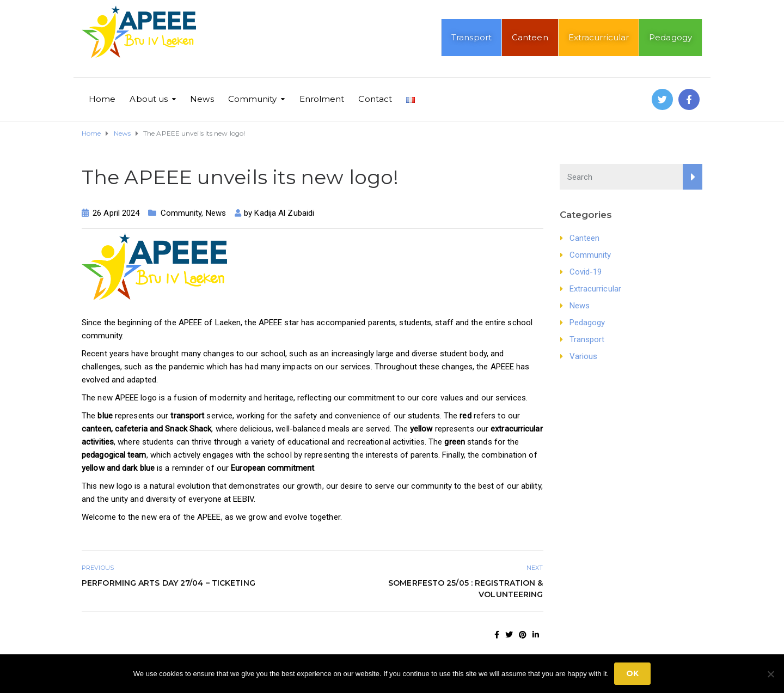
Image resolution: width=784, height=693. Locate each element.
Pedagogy (670, 37)
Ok (632, 673)
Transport (471, 37)
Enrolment (322, 99)
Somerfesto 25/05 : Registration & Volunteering (465, 589)
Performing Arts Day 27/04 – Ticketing (169, 583)
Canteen (530, 37)
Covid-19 (586, 272)
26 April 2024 (116, 213)
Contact (375, 99)
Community (253, 99)
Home (102, 99)
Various (584, 356)
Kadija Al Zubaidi (284, 213)
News (202, 99)
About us (149, 99)
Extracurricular (599, 37)
